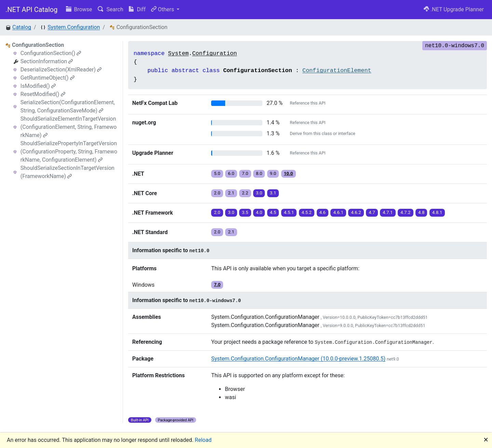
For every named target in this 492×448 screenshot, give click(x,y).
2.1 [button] (231, 193)
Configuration (214, 53)
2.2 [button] (245, 193)
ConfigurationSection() (51, 53)
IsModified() (38, 86)
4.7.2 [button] (406, 212)
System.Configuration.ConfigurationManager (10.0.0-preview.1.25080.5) (298, 359)
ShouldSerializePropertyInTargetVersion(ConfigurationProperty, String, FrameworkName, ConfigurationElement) (69, 152)
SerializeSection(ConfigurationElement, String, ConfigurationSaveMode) (68, 106)
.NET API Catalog (32, 10)
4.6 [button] (323, 212)
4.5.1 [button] (289, 212)
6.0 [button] (231, 173)
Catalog (22, 27)
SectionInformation (47, 61)
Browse (79, 9)
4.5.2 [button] (307, 212)
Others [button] (163, 9)
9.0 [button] (273, 173)
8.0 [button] (259, 173)
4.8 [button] (421, 212)
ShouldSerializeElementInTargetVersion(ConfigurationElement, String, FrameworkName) (69, 127)
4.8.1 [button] (437, 212)
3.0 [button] (259, 193)
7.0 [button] (245, 173)
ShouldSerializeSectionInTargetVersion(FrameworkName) (67, 172)
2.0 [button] (217, 193)
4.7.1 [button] (388, 212)
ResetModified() (43, 94)
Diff (137, 9)
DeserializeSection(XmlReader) (61, 70)
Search (111, 9)
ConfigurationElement (337, 71)
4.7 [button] (372, 212)
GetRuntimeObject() (47, 78)
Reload (203, 440)
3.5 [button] (245, 212)
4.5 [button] (273, 212)
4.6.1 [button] (338, 212)
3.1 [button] (273, 193)
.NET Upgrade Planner (454, 9)
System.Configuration (74, 27)
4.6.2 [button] (356, 212)
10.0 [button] (289, 173)
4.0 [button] (259, 212)
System (178, 53)
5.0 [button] (217, 173)
